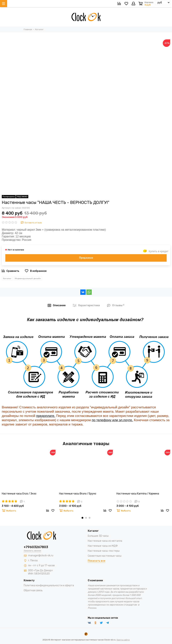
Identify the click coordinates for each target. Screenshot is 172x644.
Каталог (7, 278)
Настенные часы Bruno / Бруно (78, 494)
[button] (82, 518)
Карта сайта (123, 640)
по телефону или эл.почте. (112, 420)
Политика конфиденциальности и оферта (49, 585)
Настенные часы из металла (105, 541)
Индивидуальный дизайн (28, 278)
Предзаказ (86, 258)
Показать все (97, 561)
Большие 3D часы (98, 536)
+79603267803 (36, 547)
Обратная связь (33, 590)
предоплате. (46, 416)
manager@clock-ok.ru (41, 556)
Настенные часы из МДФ (103, 546)
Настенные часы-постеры (104, 551)
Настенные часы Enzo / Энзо (19, 494)
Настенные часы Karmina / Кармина (138, 494)
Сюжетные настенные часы (105, 556)
